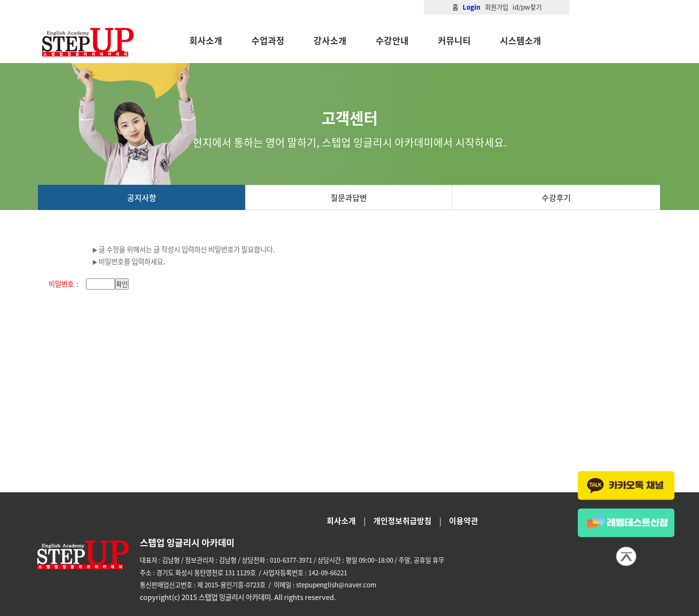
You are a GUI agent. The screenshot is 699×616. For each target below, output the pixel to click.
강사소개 (330, 41)
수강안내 (392, 41)
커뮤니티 (454, 41)
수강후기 (556, 197)
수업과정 (268, 41)
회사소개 (206, 41)
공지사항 (142, 197)
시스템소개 (521, 41)
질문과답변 (349, 197)
